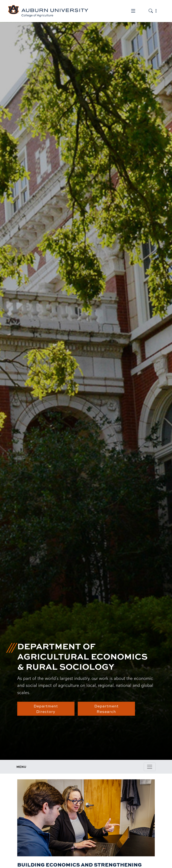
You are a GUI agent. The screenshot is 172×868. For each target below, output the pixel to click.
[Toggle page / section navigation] (150, 767)
